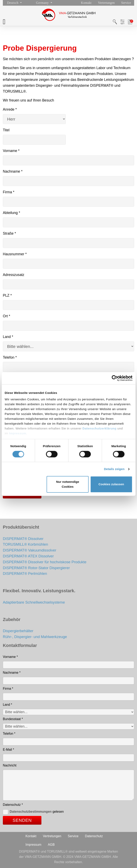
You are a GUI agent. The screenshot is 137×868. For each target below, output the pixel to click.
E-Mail (8, 750)
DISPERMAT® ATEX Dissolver (28, 556)
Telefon (10, 357)
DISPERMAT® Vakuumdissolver (30, 550)
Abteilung (11, 213)
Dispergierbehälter (18, 631)
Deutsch (13, 3)
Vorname (11, 151)
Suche (115, 22)
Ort (6, 316)
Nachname (13, 171)
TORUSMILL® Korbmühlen (25, 544)
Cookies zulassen (111, 484)
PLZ (7, 295)
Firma (9, 192)
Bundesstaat (13, 719)
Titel (6, 130)
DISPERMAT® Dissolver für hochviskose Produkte (45, 562)
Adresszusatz (14, 275)
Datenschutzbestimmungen (31, 812)
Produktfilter (122, 22)
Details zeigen (114, 469)
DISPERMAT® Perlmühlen (25, 573)
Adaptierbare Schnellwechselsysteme (34, 602)
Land (8, 337)
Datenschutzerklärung (99, 428)
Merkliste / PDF (130, 22)
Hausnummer (15, 254)
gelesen (37, 812)
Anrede (10, 109)
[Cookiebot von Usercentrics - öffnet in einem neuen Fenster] (115, 378)
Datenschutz (13, 805)
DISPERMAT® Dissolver (23, 539)
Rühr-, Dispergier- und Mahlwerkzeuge (35, 637)
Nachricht (10, 765)
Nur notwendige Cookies (67, 484)
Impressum (18, 433)
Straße (9, 233)
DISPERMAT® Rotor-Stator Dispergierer (36, 568)
